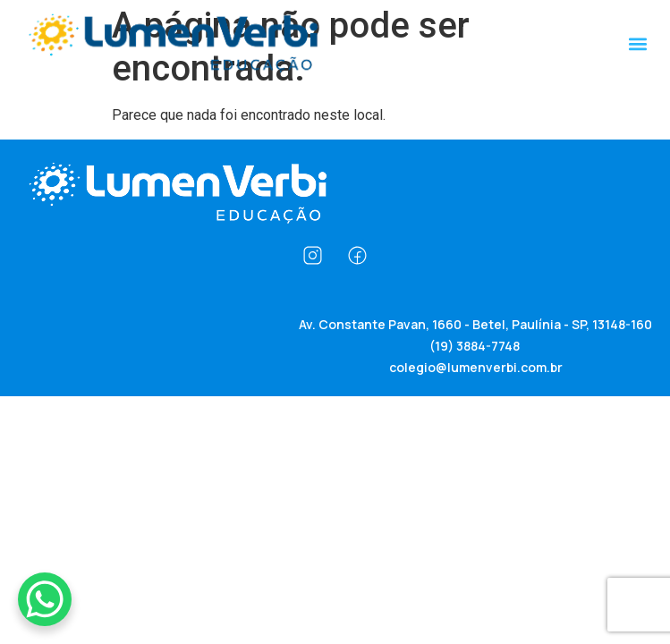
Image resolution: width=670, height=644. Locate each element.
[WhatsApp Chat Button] (45, 599)
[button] (637, 43)
